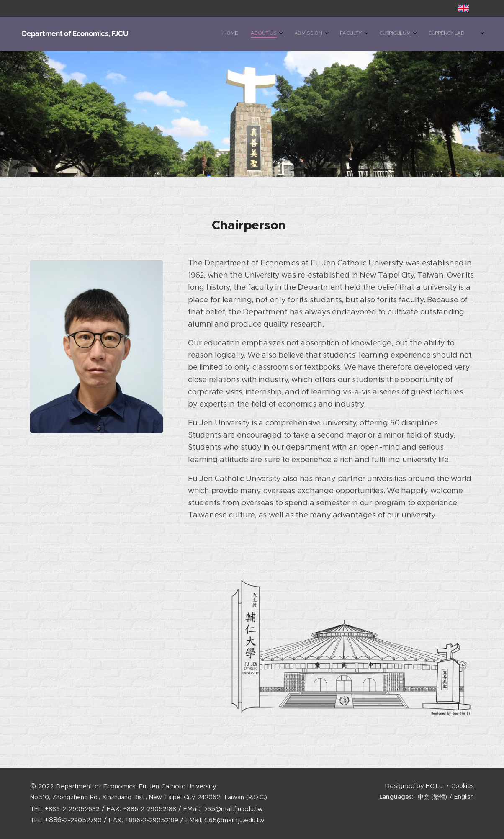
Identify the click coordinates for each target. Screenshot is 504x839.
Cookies (463, 786)
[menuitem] (366, 34)
